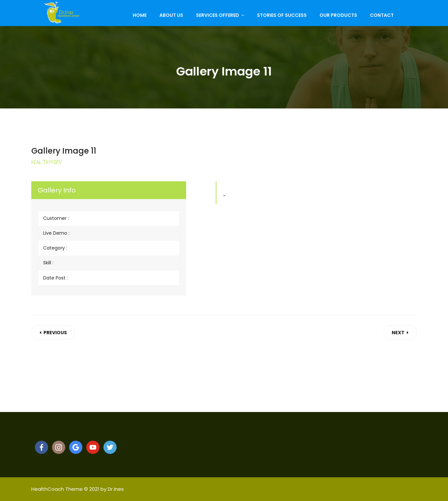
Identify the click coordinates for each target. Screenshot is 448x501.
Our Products (338, 15)
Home (140, 15)
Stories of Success (282, 15)
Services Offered (218, 15)
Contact (382, 15)
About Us (171, 15)
